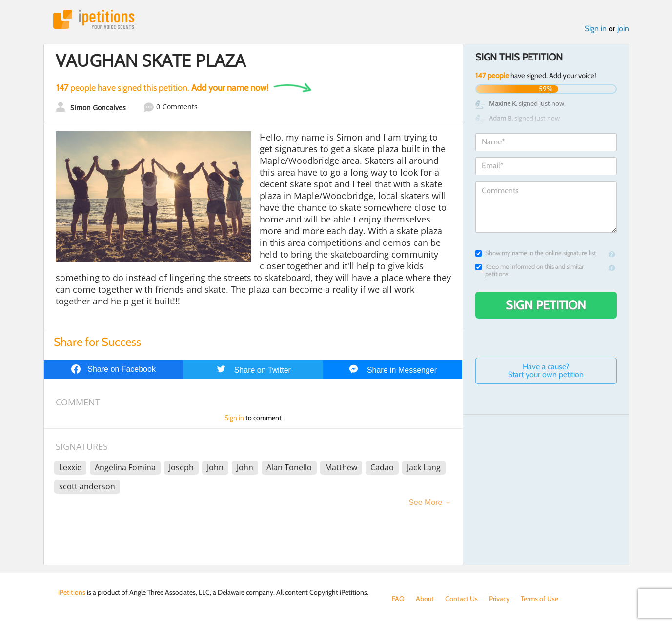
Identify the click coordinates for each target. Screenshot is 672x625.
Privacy (499, 599)
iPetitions (94, 19)
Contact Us (461, 599)
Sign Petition (546, 305)
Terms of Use (540, 599)
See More (425, 502)
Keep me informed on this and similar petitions (529, 270)
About (425, 599)
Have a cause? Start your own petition (546, 371)
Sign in (596, 29)
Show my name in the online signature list (536, 253)
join (623, 29)
